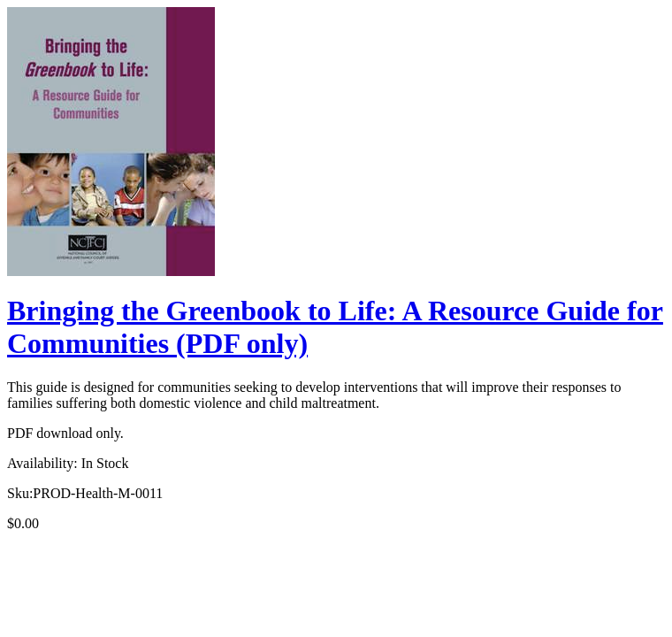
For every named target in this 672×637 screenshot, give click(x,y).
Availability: (42, 463)
